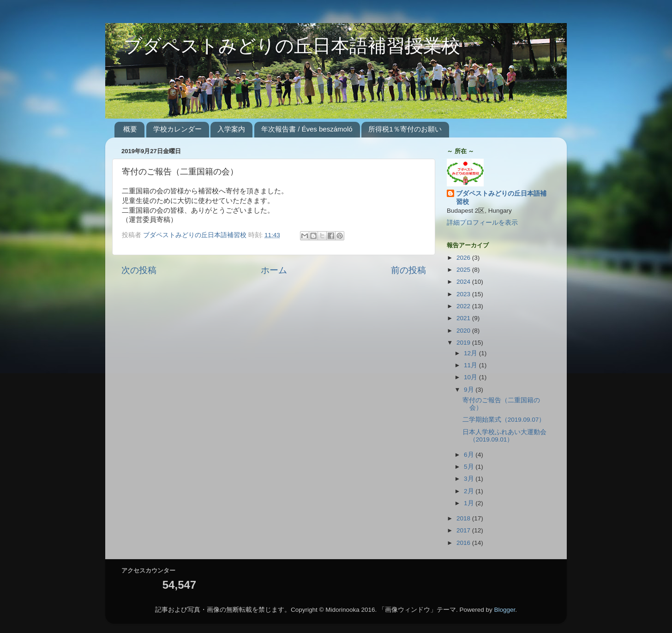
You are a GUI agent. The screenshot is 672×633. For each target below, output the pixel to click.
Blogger (505, 610)
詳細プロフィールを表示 (482, 223)
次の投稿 (139, 270)
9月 (470, 390)
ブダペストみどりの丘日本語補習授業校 (283, 47)
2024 (464, 282)
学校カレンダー (177, 129)
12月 (471, 353)
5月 (470, 467)
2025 (464, 270)
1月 (470, 503)
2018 (464, 518)
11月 (471, 365)
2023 (464, 294)
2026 (464, 258)
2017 (464, 530)
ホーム (274, 270)
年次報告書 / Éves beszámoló (307, 129)
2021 (464, 318)
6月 (470, 455)
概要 (130, 129)
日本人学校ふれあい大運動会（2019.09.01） (504, 436)
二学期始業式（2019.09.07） (504, 420)
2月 (470, 491)
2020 (464, 331)
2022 (464, 306)
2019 (464, 343)
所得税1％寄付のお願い (405, 129)
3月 (470, 479)
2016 (464, 543)
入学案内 (231, 129)
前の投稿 (408, 270)
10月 (471, 377)
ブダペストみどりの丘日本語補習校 (501, 198)
